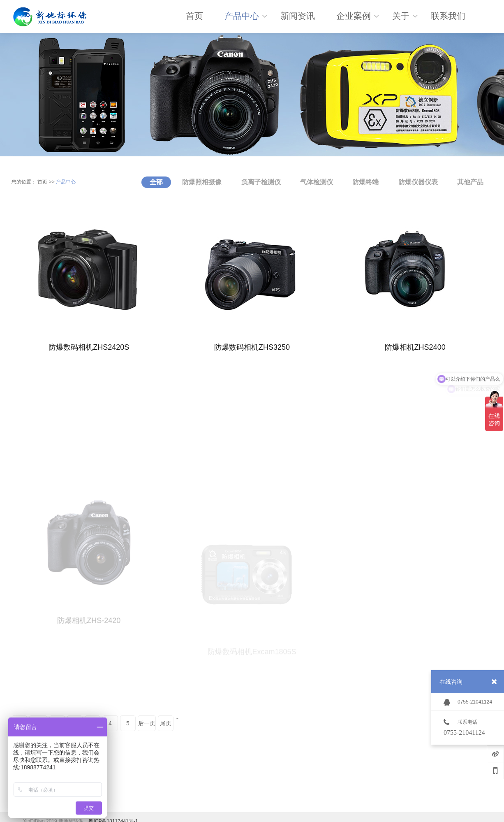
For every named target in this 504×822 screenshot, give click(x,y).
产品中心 (66, 182)
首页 (42, 182)
